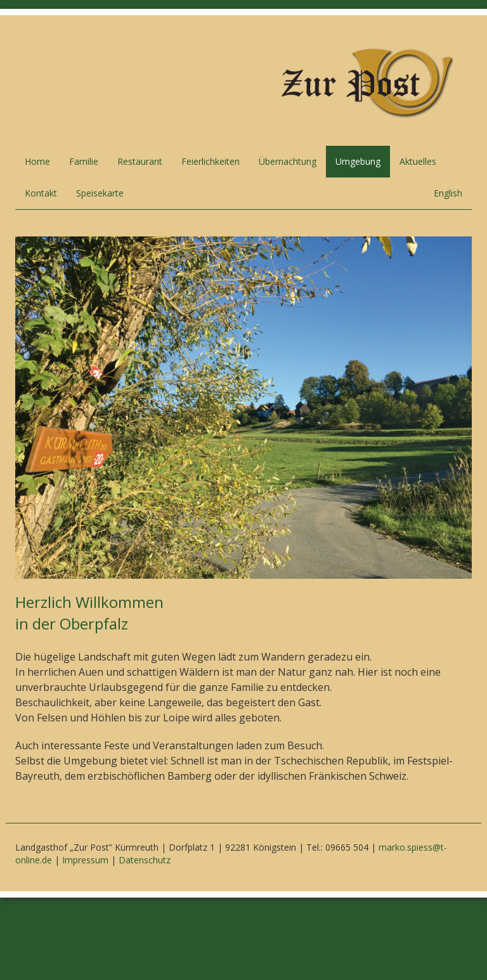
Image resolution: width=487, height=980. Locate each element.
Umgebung (358, 161)
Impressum (85, 860)
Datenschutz (145, 860)
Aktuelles (418, 161)
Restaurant (140, 161)
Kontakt (41, 193)
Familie (84, 161)
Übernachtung (288, 161)
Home (37, 161)
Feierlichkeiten (211, 161)
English (448, 193)
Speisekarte (100, 193)
